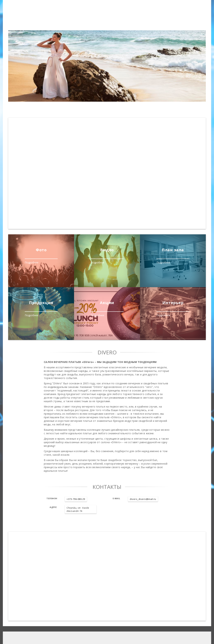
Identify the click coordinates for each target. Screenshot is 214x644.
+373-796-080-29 (76, 499)
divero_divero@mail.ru (143, 499)
